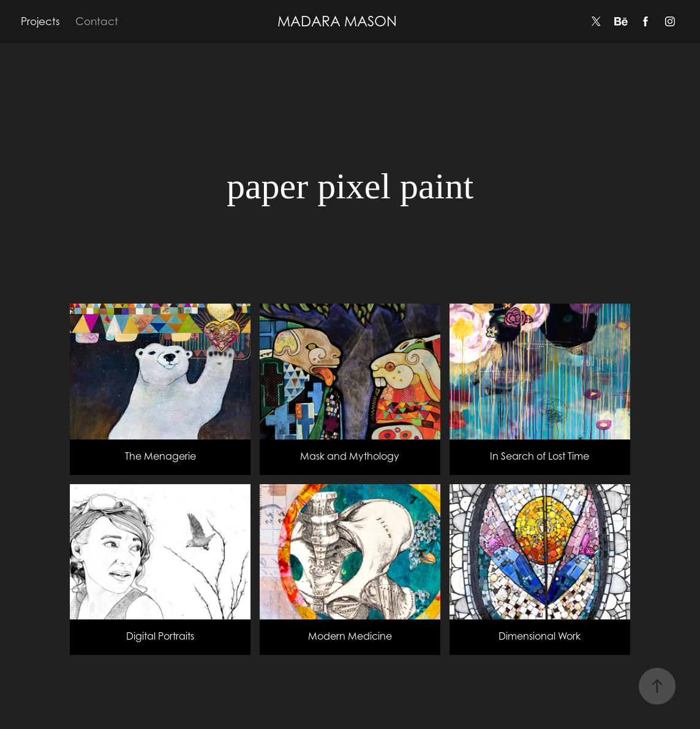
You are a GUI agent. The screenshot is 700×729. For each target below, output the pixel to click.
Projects (40, 21)
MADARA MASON (337, 21)
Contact (97, 21)
